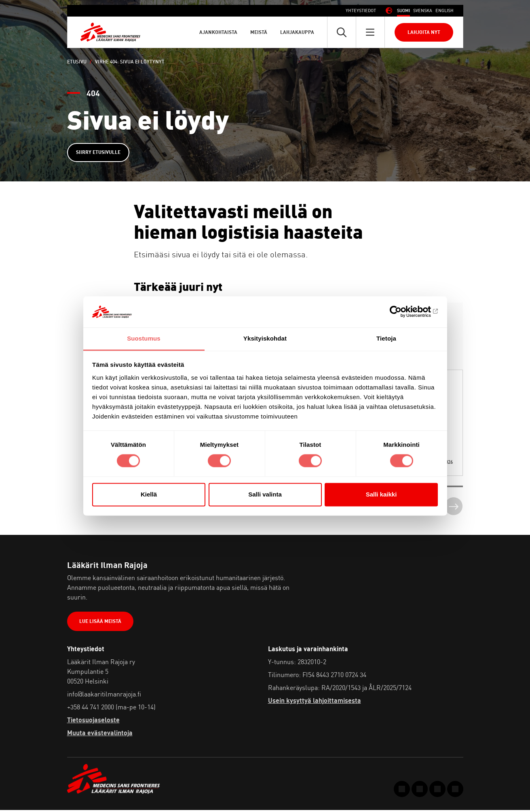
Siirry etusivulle (99, 153)
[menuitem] (403, 11)
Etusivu (77, 62)
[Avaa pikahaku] (342, 32)
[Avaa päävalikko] (370, 32)
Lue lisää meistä (101, 623)
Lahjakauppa (297, 32)
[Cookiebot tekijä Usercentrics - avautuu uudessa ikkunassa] (402, 312)
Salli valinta (265, 494)
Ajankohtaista (218, 32)
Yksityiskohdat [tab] (265, 338)
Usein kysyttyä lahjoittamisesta (315, 702)
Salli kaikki (381, 494)
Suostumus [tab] (144, 338)
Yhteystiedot (361, 11)
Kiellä (149, 494)
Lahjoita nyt (424, 32)
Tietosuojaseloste (93, 722)
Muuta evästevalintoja (100, 734)
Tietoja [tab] (386, 338)
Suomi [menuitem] (403, 11)
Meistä (259, 32)
